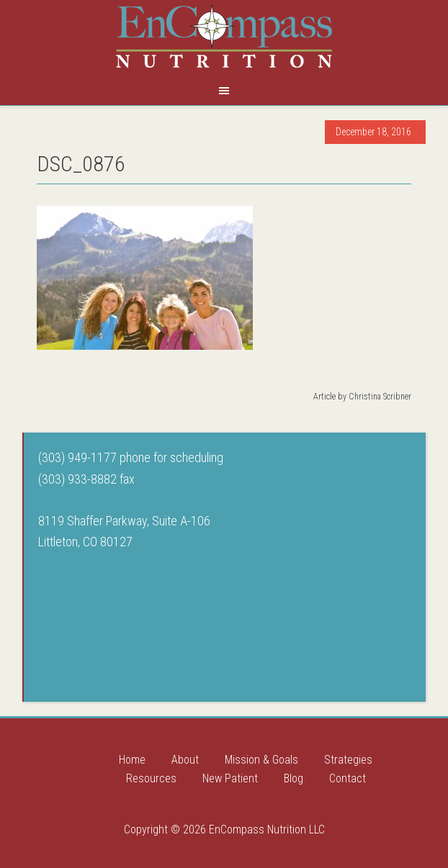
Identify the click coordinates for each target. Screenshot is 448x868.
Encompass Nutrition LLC (224, 36)
